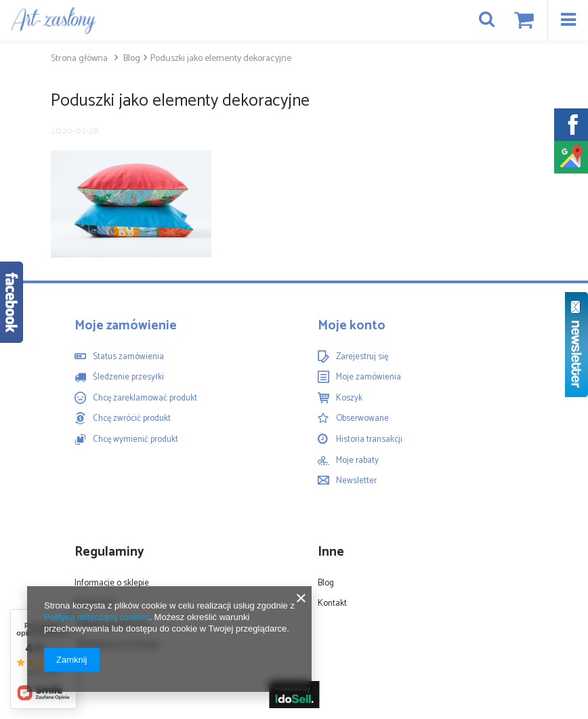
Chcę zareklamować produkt (145, 398)
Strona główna (79, 59)
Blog (131, 59)
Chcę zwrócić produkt (132, 419)
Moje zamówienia (369, 377)
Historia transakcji (369, 440)
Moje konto (352, 326)
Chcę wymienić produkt (135, 440)
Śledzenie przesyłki (128, 377)
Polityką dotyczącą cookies (97, 617)
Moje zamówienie (126, 326)
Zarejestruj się (362, 357)
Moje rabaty (357, 461)
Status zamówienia (128, 357)
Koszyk (349, 398)
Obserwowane (362, 419)
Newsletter (356, 481)
